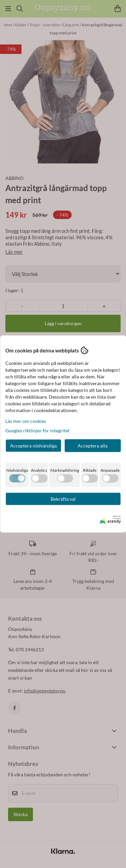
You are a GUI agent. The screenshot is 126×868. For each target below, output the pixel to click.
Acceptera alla (93, 446)
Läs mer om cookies (26, 421)
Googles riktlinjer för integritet (37, 430)
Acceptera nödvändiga (33, 446)
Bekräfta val (63, 499)
